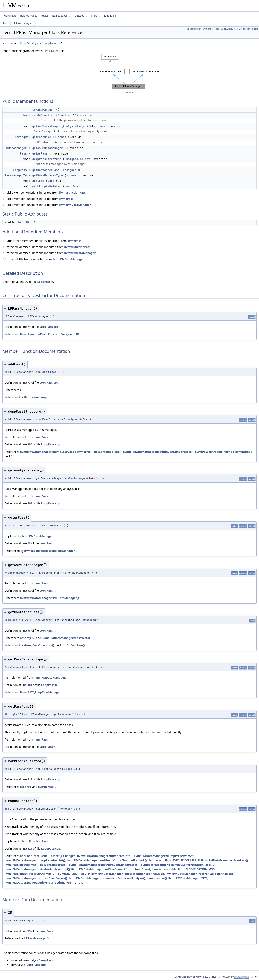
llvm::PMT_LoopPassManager (40, 692)
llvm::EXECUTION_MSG (181, 860)
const (103, 126)
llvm (5, 23)
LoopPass (20, 170)
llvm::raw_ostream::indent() (214, 452)
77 (27, 282)
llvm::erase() (47, 787)
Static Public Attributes (225, 29)
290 (30, 444)
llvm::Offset (244, 452)
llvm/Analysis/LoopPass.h (40, 43)
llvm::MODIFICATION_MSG (196, 869)
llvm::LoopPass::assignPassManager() (50, 551)
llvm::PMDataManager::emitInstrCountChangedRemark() (107, 860)
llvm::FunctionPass (72, 193)
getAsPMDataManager (47, 148)
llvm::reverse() (157, 878)
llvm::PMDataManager (75, 205)
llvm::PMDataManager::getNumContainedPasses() (158, 452)
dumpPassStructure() (39, 645)
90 (29, 747)
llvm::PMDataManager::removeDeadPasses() (36, 878)
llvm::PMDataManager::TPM (188, 878)
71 (29, 327)
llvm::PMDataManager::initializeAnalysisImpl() (37, 869)
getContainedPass (46, 170)
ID (27, 222)
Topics (45, 16)
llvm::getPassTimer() (155, 865)
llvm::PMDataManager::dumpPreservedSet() (165, 856)
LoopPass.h (45, 282)
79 (29, 931)
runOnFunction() (73, 645)
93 (29, 543)
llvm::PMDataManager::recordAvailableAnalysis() (200, 874)
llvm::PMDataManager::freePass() (225, 860)
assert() (25, 638)
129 (30, 849)
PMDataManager (16, 148)
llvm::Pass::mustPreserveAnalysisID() (31, 874)
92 (29, 591)
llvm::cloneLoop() (36, 397)
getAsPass (40, 153)
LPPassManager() (36, 938)
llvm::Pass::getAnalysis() (22, 865)
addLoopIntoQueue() (35, 856)
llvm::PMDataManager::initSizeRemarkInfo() (102, 869)
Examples (110, 16)
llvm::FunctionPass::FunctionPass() (44, 334)
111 (30, 779)
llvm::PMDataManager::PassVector (66, 638)
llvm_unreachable (164, 869)
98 (29, 631)
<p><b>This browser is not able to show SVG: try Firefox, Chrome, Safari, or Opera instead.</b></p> (129, 72)
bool (27, 115)
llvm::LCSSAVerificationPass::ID (193, 865)
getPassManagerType (47, 175)
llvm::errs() (85, 452)
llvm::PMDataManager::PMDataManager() (49, 598)
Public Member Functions (198, 29)
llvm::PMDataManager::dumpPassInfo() (105, 856)
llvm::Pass (66, 199)
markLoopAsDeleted (47, 186)
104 (30, 685)
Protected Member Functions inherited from (47, 247)
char (20, 222)
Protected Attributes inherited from (43, 259)
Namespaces (61, 16)
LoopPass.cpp (49, 327)
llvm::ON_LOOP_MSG (72, 874)
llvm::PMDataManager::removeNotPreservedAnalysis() (107, 878)
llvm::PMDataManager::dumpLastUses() (48, 452)
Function (64, 115)
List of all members (248, 29)
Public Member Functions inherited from (44, 193)
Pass (37, 131)
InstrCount (143, 869)
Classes (81, 16)
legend (129, 92)
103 (30, 503)
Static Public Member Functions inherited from (42, 241)
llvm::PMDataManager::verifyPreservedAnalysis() (39, 883)
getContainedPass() (108, 452)
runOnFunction (43, 115)
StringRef (22, 137)
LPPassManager (22, 23)
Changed (69, 856)
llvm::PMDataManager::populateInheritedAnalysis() (128, 874)
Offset (85, 159)
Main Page (10, 16)
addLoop (38, 181)
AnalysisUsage (74, 126)
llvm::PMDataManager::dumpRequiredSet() (35, 860)
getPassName (41, 137)
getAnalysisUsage (46, 126)
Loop (51, 181)
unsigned (71, 159)
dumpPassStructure (47, 159)
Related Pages (29, 16)
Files (96, 16)
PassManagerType (17, 175)
